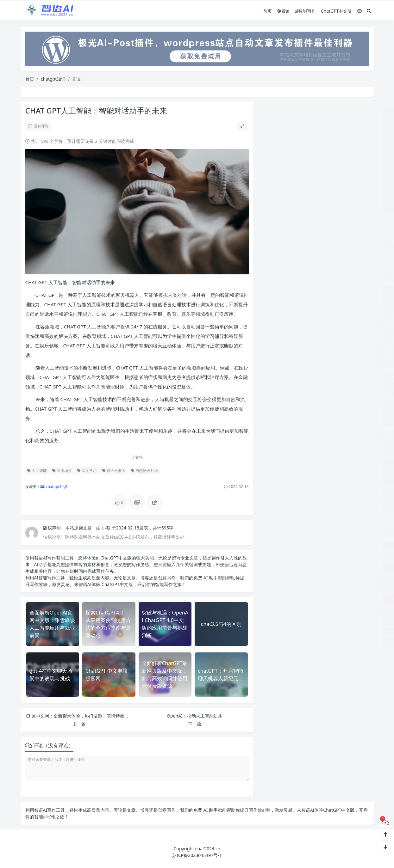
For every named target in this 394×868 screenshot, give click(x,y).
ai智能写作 (305, 11)
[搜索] (369, 11)
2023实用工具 (280, 621)
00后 (353, 556)
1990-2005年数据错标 (346, 589)
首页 (267, 11)
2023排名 (343, 642)
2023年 (351, 621)
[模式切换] (360, 11)
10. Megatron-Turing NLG (316, 567)
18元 (309, 589)
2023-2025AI (351, 610)
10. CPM (276, 567)
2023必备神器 (289, 642)
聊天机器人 (113, 471)
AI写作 (49, 558)
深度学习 (86, 471)
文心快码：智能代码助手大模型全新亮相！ (346, 317)
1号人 (276, 599)
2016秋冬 (329, 599)
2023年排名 (316, 632)
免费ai (283, 11)
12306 (330, 578)
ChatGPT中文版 (337, 11)
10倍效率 (356, 567)
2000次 (302, 599)
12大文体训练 (278, 589)
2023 (316, 610)
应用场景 (61, 471)
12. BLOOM (303, 578)
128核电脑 (356, 578)
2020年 (356, 599)
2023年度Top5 (280, 632)
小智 (106, 528)
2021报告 (280, 610)
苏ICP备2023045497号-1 (197, 855)
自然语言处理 (144, 471)
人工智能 (36, 471)
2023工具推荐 (316, 621)
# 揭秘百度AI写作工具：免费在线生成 (299, 556)
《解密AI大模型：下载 (316, 546)
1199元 (275, 578)
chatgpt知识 (53, 79)
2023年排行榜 (351, 632)
